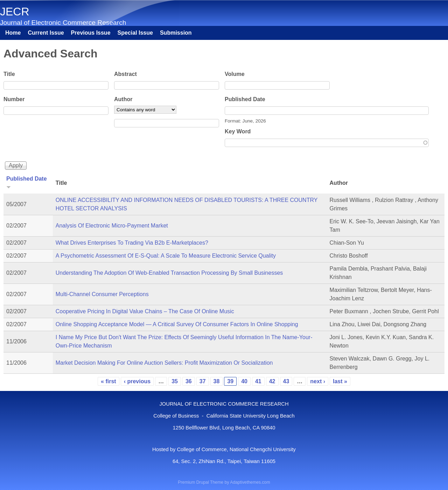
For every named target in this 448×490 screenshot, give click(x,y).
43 (286, 381)
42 (272, 381)
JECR (15, 12)
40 (244, 381)
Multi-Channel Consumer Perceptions (102, 294)
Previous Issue (91, 33)
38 (217, 381)
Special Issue (135, 33)
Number (14, 99)
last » (340, 381)
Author (123, 99)
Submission (176, 33)
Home (13, 33)
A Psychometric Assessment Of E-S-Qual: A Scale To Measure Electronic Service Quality (166, 256)
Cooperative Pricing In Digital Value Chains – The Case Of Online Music (145, 311)
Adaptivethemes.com (250, 482)
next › (318, 381)
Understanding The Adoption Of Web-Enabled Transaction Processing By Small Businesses (169, 273)
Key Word (238, 131)
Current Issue (46, 33)
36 (189, 381)
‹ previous (137, 381)
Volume (235, 74)
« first (108, 381)
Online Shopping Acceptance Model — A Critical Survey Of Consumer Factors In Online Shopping (177, 324)
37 (203, 381)
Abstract (125, 74)
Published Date (245, 99)
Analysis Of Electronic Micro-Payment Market (112, 226)
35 (175, 381)
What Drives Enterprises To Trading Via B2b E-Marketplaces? (132, 243)
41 (258, 381)
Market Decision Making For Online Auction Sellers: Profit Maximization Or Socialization (164, 363)
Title (9, 74)
